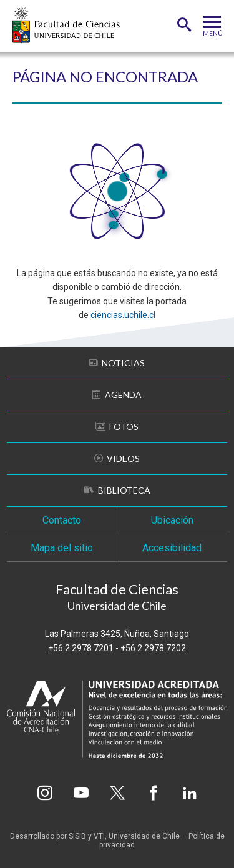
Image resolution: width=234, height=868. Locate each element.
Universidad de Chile (144, 836)
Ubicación (172, 520)
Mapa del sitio (62, 548)
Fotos (117, 427)
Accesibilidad (172, 548)
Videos (117, 458)
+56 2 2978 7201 (81, 648)
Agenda (117, 395)
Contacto (62, 520)
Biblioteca (117, 490)
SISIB (77, 836)
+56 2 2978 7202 (153, 648)
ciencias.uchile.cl (123, 315)
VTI (99, 836)
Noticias (117, 363)
